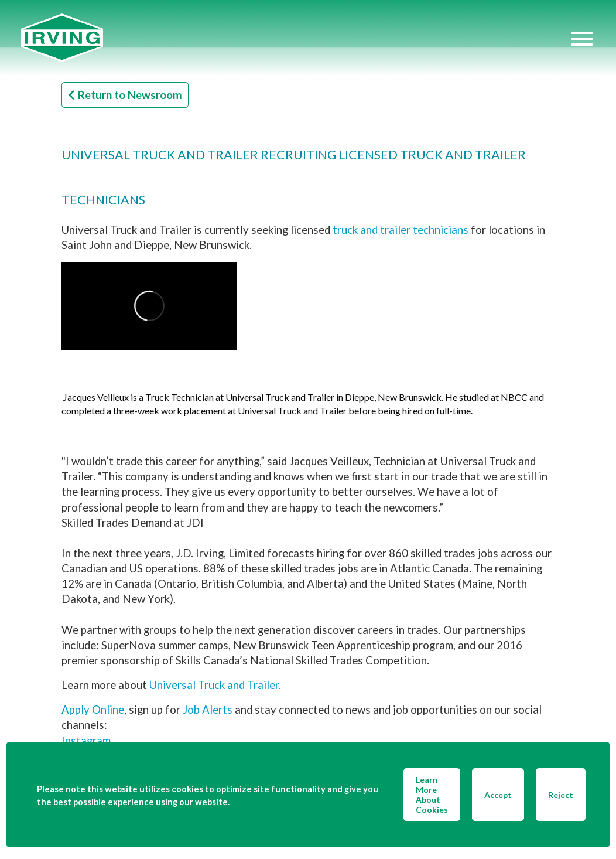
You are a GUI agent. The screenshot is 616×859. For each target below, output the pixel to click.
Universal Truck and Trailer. (215, 685)
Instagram (86, 741)
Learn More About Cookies (432, 795)
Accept (498, 795)
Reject (561, 795)
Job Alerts (208, 710)
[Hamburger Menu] (582, 38)
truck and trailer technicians (401, 230)
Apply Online (93, 710)
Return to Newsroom (125, 95)
